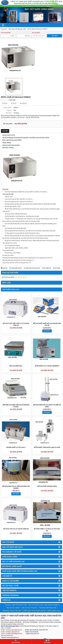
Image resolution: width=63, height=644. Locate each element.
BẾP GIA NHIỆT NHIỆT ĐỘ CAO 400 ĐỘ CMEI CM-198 (47, 324)
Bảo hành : (9, 113)
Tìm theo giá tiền (6, 33)
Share (5, 103)
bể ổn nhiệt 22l (47, 268)
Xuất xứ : (10, 110)
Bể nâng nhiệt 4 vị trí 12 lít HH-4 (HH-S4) (47, 530)
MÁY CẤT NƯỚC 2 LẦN (36, 605)
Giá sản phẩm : (8, 124)
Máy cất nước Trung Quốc (29, 608)
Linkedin (24, 103)
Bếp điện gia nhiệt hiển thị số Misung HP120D (16, 406)
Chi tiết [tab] (5, 131)
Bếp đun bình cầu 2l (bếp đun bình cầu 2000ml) (16, 487)
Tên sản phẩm (36, 33)
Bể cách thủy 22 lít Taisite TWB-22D (16, 529)
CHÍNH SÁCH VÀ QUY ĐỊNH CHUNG (34, 611)
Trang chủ (8, 605)
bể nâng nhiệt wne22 (16, 268)
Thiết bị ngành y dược (54, 611)
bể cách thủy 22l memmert (32, 268)
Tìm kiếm (55, 36)
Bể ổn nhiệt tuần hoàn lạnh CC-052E (47, 447)
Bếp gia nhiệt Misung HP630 (47, 486)
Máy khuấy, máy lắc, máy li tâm (12, 611)
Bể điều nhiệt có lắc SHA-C (16, 447)
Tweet (14, 103)
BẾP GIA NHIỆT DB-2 (16, 366)
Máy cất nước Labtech (13, 608)
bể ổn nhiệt (57, 268)
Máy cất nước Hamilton (52, 605)
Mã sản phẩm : (8, 108)
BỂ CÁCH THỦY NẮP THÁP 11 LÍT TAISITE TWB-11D (16, 324)
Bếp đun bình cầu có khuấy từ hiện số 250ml (47, 406)
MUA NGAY (47, 331)
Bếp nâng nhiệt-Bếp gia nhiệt (48, 608)
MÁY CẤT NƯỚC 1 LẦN (20, 605)
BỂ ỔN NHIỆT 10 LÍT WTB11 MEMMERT (47, 366)
